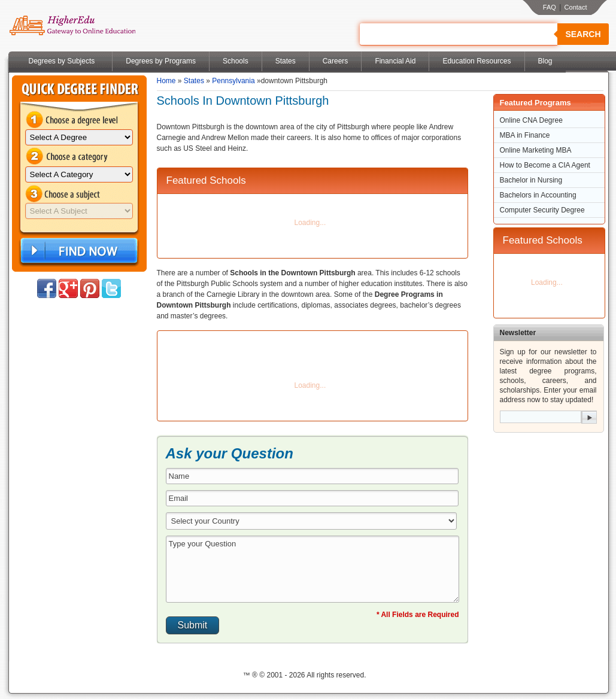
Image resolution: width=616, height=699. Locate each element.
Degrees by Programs (161, 61)
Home (166, 81)
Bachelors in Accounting (538, 195)
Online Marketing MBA (536, 150)
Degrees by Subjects (62, 61)
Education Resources (477, 61)
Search (583, 34)
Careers (336, 61)
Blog (545, 61)
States (286, 61)
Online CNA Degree (531, 120)
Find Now (78, 251)
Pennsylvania (233, 81)
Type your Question (312, 569)
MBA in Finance (525, 135)
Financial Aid (395, 61)
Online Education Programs (72, 26)
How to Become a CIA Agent (545, 165)
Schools (236, 61)
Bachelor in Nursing (531, 180)
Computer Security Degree (542, 210)
